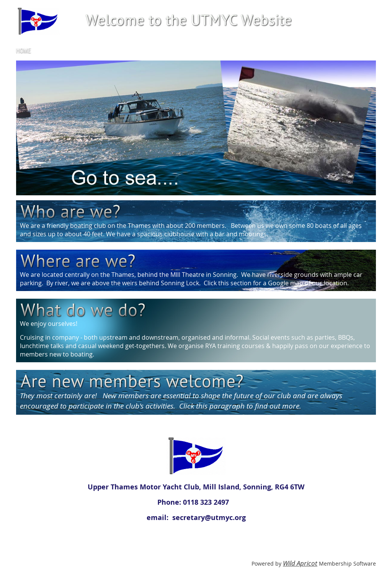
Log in (368, 11)
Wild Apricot (300, 563)
